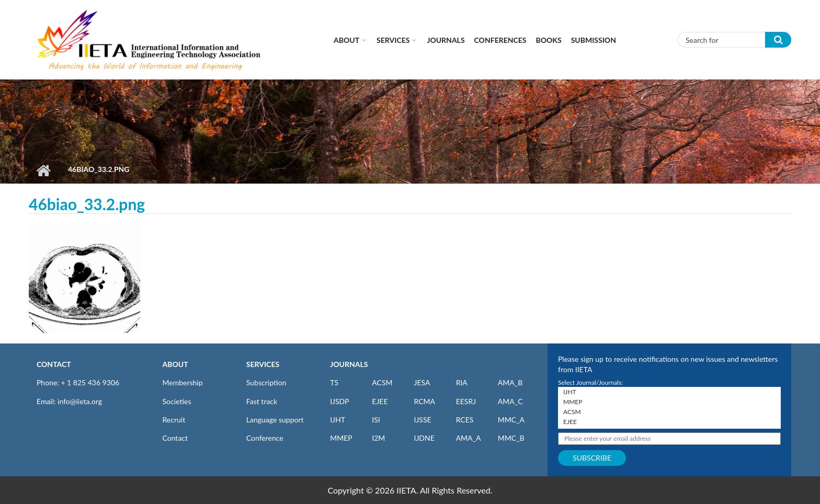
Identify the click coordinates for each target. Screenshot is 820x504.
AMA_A (469, 438)
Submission (594, 40)
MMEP (341, 438)
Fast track (262, 401)
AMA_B (510, 382)
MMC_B (511, 438)
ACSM (382, 382)
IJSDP (339, 401)
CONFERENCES (500, 40)
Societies (177, 401)
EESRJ (466, 401)
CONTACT (54, 364)
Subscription (266, 382)
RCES (465, 420)
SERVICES (263, 364)
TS (334, 382)
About (346, 40)
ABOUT (175, 364)
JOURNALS (349, 364)
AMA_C (510, 401)
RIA (462, 382)
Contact (175, 438)
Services (393, 40)
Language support (275, 420)
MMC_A (511, 420)
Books (549, 40)
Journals (446, 40)
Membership (183, 382)
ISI (376, 420)
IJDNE (424, 438)
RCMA (424, 401)
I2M (378, 438)
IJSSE (422, 420)
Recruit (174, 420)
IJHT (338, 420)
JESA (422, 382)
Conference (265, 438)
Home (43, 170)
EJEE (380, 401)
